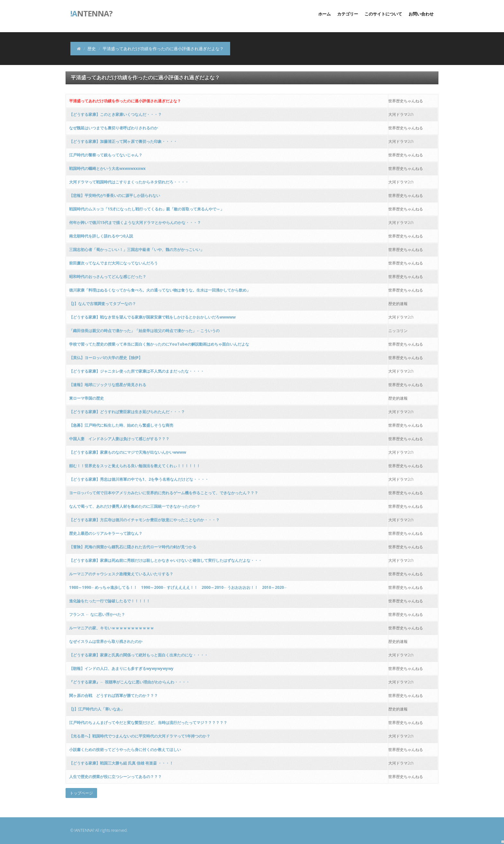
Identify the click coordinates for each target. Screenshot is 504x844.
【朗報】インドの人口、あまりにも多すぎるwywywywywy (121, 668)
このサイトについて (383, 14)
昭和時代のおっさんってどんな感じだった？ (108, 277)
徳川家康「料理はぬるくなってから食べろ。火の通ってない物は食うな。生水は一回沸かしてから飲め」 (160, 290)
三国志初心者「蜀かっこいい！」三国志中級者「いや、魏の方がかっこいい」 (137, 250)
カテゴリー (348, 14)
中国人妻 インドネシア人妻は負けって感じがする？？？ (119, 439)
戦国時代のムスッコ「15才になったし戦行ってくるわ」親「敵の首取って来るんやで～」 (147, 209)
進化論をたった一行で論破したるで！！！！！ (110, 601)
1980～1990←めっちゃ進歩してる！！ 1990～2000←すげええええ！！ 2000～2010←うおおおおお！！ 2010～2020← (178, 587)
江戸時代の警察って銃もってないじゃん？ (106, 155)
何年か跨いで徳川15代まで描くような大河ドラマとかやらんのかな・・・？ (135, 223)
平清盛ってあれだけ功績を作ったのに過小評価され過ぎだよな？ (125, 101)
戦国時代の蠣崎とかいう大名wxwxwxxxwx (107, 168)
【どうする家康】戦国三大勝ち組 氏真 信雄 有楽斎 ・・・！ (121, 763)
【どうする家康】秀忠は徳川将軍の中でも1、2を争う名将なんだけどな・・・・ (139, 479)
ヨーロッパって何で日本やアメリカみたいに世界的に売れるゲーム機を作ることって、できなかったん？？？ (164, 493)
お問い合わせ (421, 14)
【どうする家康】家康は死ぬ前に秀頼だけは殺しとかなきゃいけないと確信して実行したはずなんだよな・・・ (166, 560)
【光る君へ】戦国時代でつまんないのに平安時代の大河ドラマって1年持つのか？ (140, 736)
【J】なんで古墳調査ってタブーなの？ (103, 304)
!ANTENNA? (84, 830)
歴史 (92, 49)
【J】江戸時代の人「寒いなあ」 (97, 709)
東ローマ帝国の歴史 (86, 398)
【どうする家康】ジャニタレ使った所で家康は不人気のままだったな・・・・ (137, 371)
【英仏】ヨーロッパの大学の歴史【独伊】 (106, 358)
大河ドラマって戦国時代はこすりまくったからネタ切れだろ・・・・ (129, 182)
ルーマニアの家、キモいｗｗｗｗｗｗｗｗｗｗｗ (112, 628)
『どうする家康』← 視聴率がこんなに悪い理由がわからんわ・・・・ (129, 682)
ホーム (324, 14)
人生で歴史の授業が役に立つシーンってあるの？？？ (115, 777)
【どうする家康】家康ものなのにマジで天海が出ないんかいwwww (128, 452)
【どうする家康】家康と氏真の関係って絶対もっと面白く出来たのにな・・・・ (139, 655)
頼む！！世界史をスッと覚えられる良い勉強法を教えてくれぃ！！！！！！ (135, 466)
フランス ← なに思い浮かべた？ (97, 614)
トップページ (81, 793)
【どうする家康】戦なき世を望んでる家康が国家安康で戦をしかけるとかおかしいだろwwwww (152, 317)
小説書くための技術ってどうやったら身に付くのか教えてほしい (125, 750)
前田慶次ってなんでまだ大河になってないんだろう (113, 263)
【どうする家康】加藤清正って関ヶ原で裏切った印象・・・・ (123, 141)
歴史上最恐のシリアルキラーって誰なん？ (106, 533)
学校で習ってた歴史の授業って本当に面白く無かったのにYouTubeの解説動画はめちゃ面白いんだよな (159, 344)
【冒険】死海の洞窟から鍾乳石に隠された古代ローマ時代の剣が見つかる (133, 547)
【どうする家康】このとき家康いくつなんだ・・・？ (115, 114)
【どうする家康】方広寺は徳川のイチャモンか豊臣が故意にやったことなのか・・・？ (144, 520)
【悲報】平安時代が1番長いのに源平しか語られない (115, 195)
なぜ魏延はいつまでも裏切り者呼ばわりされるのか (113, 128)
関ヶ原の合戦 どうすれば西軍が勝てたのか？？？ (113, 696)
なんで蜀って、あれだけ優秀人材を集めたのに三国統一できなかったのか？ (135, 506)
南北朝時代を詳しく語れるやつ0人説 (101, 236)
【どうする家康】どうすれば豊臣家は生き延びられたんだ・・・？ (127, 412)
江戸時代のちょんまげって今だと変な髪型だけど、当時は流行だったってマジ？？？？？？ (148, 723)
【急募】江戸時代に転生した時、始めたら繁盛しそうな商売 (121, 425)
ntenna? (91, 13)
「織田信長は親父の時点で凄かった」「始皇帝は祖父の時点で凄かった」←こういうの (144, 331)
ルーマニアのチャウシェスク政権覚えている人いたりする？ (121, 574)
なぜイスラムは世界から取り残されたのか (106, 641)
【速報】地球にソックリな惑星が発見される (108, 385)
